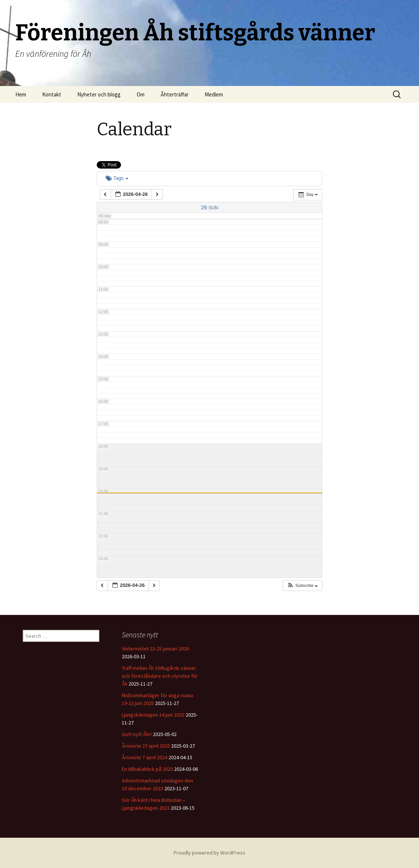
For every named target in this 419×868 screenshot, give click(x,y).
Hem (21, 94)
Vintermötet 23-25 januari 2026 (155, 649)
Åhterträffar (175, 94)
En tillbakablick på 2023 (147, 769)
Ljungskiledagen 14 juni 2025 (153, 715)
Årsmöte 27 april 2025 (146, 746)
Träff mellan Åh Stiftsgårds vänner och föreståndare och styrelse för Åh (160, 676)
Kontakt (52, 94)
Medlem (214, 94)
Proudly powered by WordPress (209, 853)
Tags (117, 178)
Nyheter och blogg (99, 94)
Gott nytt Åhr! (137, 734)
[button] (302, 586)
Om (141, 94)
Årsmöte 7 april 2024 (145, 757)
